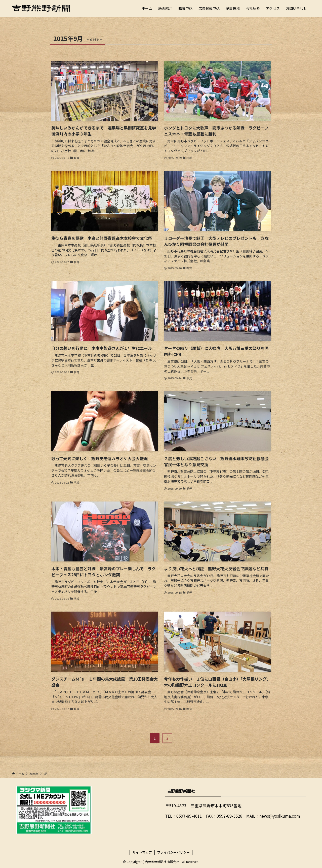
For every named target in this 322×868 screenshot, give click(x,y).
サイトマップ (142, 852)
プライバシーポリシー (173, 852)
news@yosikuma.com (280, 816)
